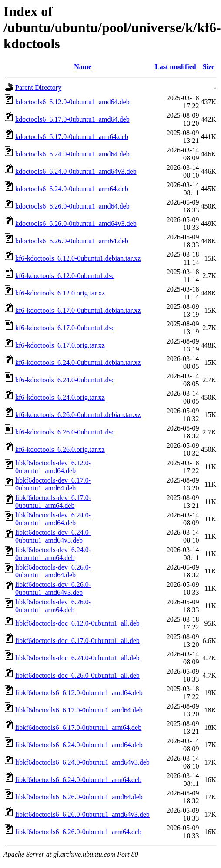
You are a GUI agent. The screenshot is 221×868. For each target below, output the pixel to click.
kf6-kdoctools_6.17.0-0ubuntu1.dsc (65, 328)
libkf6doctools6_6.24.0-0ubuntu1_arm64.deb (78, 780)
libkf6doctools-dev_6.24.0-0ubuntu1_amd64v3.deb (53, 536)
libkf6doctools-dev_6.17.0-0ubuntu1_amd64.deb (53, 484)
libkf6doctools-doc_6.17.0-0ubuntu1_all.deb (77, 641)
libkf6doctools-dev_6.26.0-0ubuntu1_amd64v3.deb (53, 588)
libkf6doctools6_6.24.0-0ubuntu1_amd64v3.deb (82, 762)
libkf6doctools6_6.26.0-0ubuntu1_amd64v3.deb (82, 814)
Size (208, 67)
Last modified (176, 67)
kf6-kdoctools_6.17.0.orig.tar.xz (60, 345)
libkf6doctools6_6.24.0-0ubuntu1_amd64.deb (79, 745)
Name (83, 67)
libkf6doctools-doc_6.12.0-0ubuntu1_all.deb (77, 623)
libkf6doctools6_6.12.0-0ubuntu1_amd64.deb (79, 693)
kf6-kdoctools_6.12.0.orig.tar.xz (60, 293)
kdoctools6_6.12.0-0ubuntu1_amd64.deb (72, 102)
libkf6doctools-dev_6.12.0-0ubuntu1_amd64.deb (53, 467)
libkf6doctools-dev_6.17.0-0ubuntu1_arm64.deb (53, 502)
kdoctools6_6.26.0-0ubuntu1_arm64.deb (72, 241)
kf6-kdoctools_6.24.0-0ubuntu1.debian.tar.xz (78, 363)
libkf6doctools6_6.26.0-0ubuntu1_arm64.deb (78, 832)
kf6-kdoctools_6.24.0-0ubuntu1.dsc (65, 380)
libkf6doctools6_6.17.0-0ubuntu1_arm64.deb (78, 727)
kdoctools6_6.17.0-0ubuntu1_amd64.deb (72, 119)
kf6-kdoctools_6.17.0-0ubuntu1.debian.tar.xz (78, 310)
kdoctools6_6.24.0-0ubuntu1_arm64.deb (72, 189)
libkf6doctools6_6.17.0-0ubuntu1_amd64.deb (79, 710)
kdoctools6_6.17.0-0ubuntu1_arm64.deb (72, 137)
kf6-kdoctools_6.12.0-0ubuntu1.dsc (65, 276)
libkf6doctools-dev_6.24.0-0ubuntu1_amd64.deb (53, 519)
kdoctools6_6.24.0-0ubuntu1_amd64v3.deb (76, 171)
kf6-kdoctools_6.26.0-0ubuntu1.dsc (65, 432)
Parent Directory (38, 88)
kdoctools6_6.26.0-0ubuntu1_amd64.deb (72, 206)
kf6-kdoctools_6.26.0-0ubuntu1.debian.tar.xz (78, 415)
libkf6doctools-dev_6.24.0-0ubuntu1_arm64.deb (53, 554)
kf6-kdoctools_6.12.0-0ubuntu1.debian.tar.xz (78, 258)
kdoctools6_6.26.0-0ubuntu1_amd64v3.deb (76, 224)
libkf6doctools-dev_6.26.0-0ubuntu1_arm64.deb (53, 606)
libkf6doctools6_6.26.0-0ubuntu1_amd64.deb (79, 797)
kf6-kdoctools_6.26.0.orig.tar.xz (60, 449)
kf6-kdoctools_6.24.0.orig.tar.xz (60, 397)
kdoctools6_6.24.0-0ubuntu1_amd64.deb (72, 154)
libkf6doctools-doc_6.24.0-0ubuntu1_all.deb (77, 658)
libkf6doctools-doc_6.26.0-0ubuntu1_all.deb (77, 675)
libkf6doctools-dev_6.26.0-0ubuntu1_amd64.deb (53, 571)
